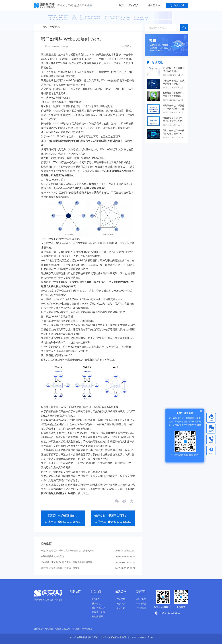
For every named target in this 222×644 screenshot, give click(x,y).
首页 (121, 5)
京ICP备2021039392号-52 (140, 637)
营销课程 (55, 27)
